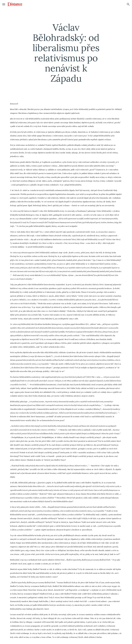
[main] (66, 53)
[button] (4, 4)
